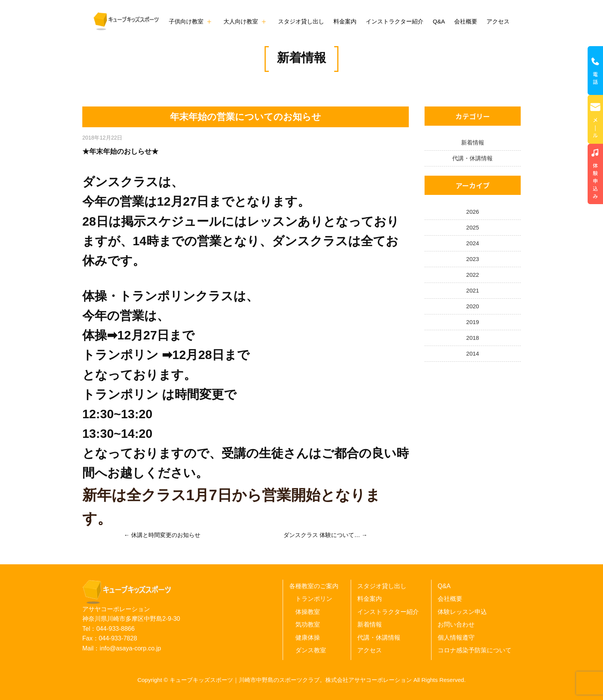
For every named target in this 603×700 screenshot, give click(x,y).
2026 (472, 212)
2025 (472, 227)
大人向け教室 (241, 21)
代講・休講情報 (472, 158)
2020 (472, 306)
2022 (472, 275)
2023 (472, 259)
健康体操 (308, 638)
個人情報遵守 (456, 638)
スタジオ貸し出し (301, 21)
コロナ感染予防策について (475, 650)
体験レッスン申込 (462, 612)
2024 (472, 243)
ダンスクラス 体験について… (322, 535)
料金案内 (345, 21)
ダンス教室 (311, 650)
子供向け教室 (186, 21)
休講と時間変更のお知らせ (166, 535)
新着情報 (301, 58)
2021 (472, 290)
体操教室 (308, 612)
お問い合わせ (456, 624)
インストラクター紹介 (395, 21)
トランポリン (314, 599)
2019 (472, 322)
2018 (472, 338)
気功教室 (308, 624)
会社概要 (466, 21)
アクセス (498, 21)
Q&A (439, 21)
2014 (472, 353)
